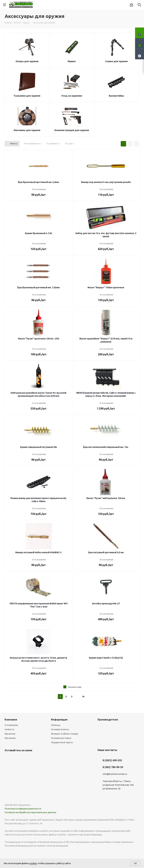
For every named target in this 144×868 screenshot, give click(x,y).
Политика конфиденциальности (23, 809)
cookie (33, 863)
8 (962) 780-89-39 (113, 767)
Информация (59, 720)
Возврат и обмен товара (65, 734)
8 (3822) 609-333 (112, 760)
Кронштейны (116, 96)
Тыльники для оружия (27, 96)
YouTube (15, 758)
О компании (11, 725)
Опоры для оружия (27, 61)
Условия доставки (61, 738)
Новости (9, 729)
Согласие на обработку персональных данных (30, 812)
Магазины (10, 738)
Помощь (56, 725)
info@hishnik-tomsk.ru (115, 774)
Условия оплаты (60, 729)
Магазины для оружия (27, 130)
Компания (11, 720)
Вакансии (10, 734)
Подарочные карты (62, 742)
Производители (108, 720)
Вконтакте (8, 758)
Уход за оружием (72, 96)
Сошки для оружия (116, 61)
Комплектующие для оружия (72, 130)
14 (83, 697)
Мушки (72, 61)
